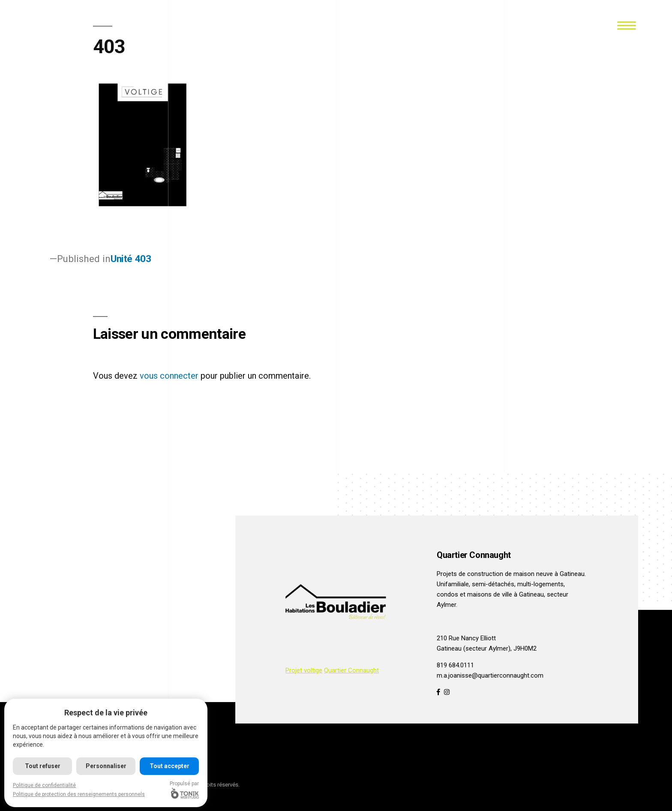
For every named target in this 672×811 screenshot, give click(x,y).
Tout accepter (169, 766)
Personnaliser (106, 766)
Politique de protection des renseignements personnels (79, 794)
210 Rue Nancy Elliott (466, 638)
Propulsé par (185, 790)
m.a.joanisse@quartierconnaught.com (490, 675)
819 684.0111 (455, 665)
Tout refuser (43, 766)
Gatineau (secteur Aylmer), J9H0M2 (487, 648)
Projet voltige (304, 670)
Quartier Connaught (351, 670)
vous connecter (169, 376)
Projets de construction (470, 574)
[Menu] (627, 25)
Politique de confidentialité (44, 785)
